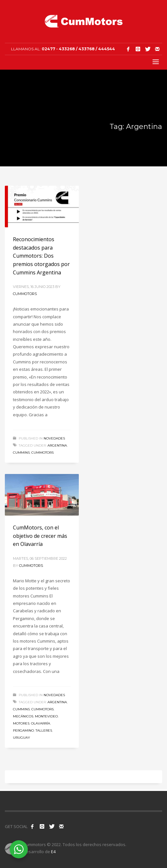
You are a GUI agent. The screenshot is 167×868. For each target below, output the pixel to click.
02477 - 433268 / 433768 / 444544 (78, 49)
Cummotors (25, 294)
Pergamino (23, 730)
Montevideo (46, 716)
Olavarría (41, 723)
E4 (53, 852)
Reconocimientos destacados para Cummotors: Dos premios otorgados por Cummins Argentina (41, 256)
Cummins (21, 453)
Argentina (57, 445)
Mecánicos (23, 716)
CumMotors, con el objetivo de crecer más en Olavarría (40, 536)
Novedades (54, 438)
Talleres (44, 730)
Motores (21, 723)
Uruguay (21, 738)
